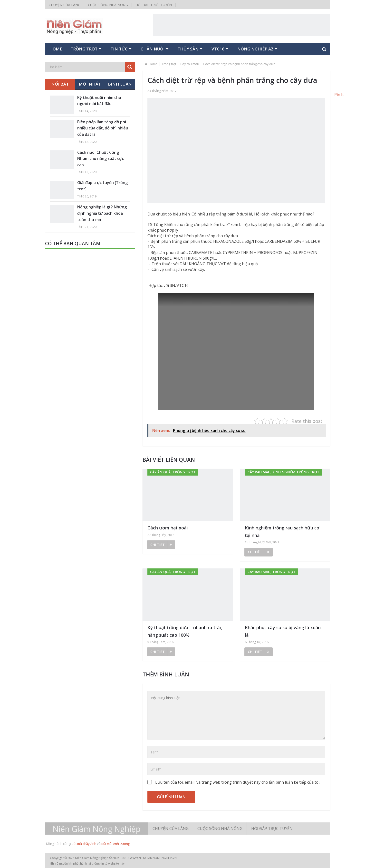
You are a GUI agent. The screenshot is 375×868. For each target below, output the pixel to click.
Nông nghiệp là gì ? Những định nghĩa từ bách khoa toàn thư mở (102, 213)
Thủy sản (190, 49)
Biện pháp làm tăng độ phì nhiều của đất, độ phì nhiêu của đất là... (103, 128)
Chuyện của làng (65, 5)
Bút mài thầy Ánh (84, 844)
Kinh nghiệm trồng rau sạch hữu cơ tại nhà (282, 532)
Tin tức (120, 49)
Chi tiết (161, 545)
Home (56, 49)
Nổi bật (60, 84)
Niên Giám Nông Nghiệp (97, 829)
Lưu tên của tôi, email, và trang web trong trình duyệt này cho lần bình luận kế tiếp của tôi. (238, 782)
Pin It (339, 95)
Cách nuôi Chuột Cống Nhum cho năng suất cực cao (101, 159)
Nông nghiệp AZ (258, 49)
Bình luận (120, 84)
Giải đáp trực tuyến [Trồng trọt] (102, 186)
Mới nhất (90, 84)
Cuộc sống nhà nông (108, 5)
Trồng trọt (85, 49)
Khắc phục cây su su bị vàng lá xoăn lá (283, 631)
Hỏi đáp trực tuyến (154, 5)
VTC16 (220, 49)
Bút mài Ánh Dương (115, 844)
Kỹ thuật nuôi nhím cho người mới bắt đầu (99, 101)
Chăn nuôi (154, 49)
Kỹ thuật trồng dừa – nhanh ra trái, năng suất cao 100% (185, 631)
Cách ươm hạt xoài (168, 528)
